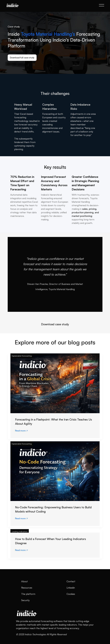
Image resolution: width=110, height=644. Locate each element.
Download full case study (22, 58)
